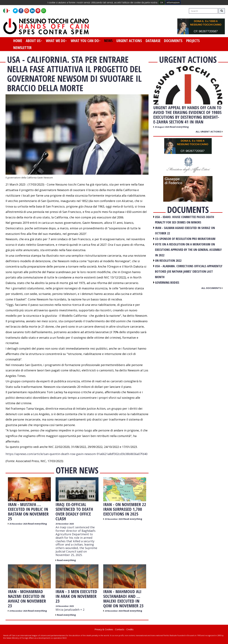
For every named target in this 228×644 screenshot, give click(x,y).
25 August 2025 (162, 127)
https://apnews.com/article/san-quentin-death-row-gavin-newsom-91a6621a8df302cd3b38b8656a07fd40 (76, 454)
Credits (130, 629)
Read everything (37, 524)
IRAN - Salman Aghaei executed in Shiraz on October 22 (185, 231)
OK (162, 2)
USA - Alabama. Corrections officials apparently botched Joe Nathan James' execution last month (189, 272)
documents (173, 41)
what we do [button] (56, 41)
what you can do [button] (85, 41)
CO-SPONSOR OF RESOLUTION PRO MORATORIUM (185, 239)
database (153, 41)
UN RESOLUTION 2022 (168, 261)
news (108, 41)
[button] (8, 11)
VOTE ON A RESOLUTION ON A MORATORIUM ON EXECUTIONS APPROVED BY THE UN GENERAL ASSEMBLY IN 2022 (188, 250)
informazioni (173, 2)
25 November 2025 (19, 524)
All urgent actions (209, 131)
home (18, 41)
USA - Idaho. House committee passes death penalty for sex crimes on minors (185, 220)
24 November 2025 (19, 611)
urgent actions (129, 41)
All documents (212, 288)
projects (193, 41)
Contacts (120, 629)
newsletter (22, 48)
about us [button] (34, 41)
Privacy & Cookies (104, 629)
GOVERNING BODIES (167, 282)
